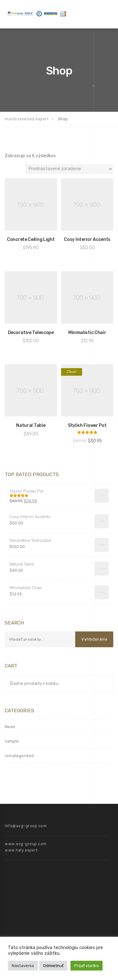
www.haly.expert (21, 850)
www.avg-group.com (26, 844)
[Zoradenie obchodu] (69, 169)
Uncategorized (19, 756)
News (10, 727)
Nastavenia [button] (23, 966)
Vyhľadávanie (94, 639)
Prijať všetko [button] (87, 966)
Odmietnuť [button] (53, 966)
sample (12, 741)
